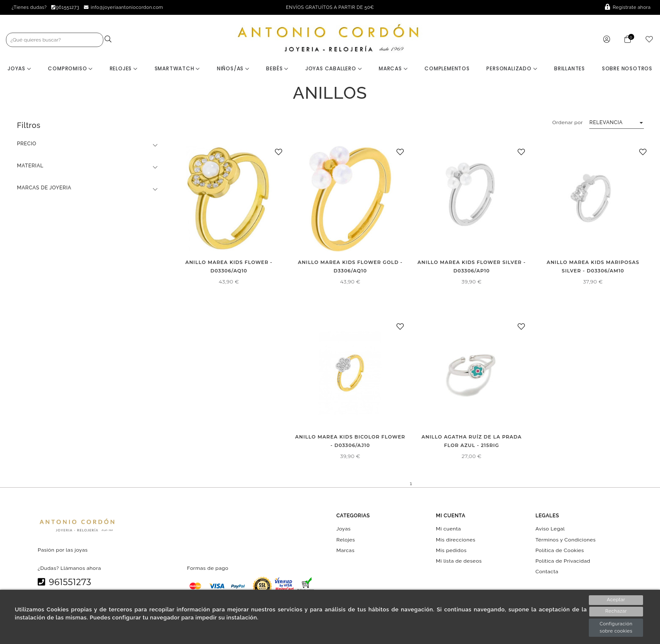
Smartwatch (177, 69)
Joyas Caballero (334, 69)
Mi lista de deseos (459, 561)
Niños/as (233, 69)
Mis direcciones (456, 540)
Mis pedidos (451, 550)
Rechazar (616, 612)
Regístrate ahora (628, 7)
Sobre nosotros (627, 69)
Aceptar (616, 600)
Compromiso (70, 69)
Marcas (393, 69)
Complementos (447, 69)
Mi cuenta (448, 529)
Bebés (277, 69)
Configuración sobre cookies (616, 627)
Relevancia (606, 123)
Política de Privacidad (563, 561)
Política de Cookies (560, 550)
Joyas (19, 69)
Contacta (547, 572)
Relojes (124, 69)
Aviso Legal (550, 529)
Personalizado (512, 69)
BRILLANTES (570, 69)
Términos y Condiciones (566, 540)
